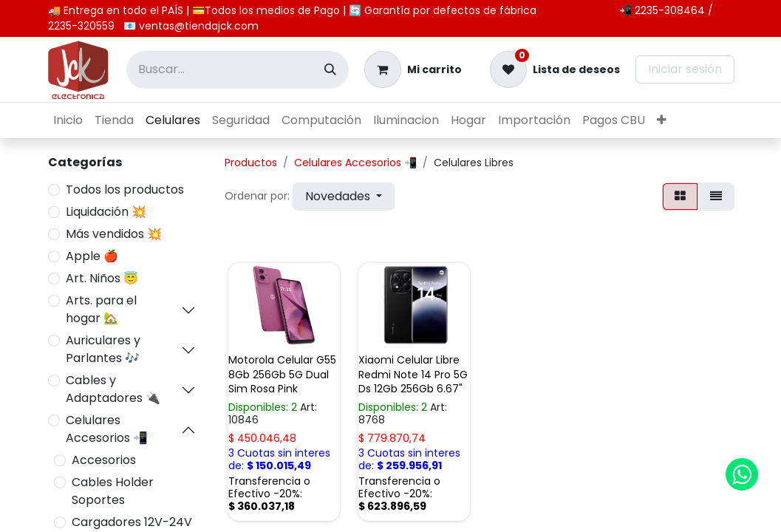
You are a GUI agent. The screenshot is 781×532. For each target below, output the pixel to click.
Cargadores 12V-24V (132, 522)
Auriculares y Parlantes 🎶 (103, 349)
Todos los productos (125, 190)
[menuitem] (68, 120)
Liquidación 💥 (106, 212)
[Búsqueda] (330, 70)
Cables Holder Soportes (113, 491)
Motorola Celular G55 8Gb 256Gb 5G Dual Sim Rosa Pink (282, 374)
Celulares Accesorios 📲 (107, 429)
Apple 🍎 (92, 256)
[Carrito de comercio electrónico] (413, 69)
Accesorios (104, 460)
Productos (251, 163)
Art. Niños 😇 (102, 278)
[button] (344, 197)
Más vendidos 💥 (114, 234)
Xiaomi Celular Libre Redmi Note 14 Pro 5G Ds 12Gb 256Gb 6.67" (413, 374)
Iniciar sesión (685, 69)
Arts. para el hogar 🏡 (101, 309)
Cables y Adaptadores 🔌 (113, 389)
